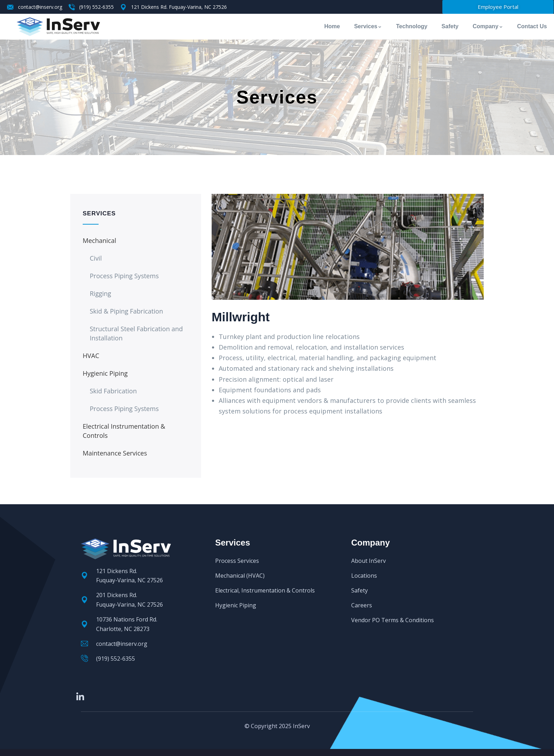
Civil (96, 258)
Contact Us (532, 26)
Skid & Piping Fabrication (126, 311)
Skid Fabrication (113, 391)
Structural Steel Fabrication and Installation (136, 333)
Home (332, 26)
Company (488, 26)
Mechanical (99, 240)
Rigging (101, 293)
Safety (450, 26)
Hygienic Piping (105, 373)
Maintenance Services (115, 453)
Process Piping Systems (124, 276)
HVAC (91, 356)
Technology (412, 26)
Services (368, 26)
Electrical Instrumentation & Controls (124, 431)
